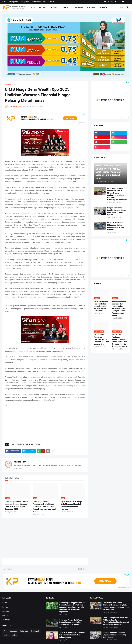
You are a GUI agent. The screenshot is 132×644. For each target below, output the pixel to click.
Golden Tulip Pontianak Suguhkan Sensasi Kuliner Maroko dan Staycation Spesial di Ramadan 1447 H (119, 340)
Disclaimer (52, 2)
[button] (122, 7)
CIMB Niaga (20, 444)
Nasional (79, 7)
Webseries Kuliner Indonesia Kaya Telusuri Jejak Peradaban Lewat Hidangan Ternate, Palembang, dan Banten (119, 309)
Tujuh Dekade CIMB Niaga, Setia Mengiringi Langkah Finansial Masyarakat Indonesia (71, 505)
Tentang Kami (13, 2)
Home (4, 2)
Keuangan (29, 444)
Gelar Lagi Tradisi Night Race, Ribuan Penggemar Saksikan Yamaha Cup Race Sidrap (71, 622)
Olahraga (91, 7)
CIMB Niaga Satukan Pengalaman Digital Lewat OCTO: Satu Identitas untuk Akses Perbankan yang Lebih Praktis (44, 507)
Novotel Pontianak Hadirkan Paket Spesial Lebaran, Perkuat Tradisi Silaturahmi (101, 306)
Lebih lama (82, 569)
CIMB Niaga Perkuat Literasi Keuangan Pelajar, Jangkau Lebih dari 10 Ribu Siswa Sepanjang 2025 (16, 505)
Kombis (54, 7)
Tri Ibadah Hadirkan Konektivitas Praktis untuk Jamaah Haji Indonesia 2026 (72, 635)
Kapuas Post (20, 462)
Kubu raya (24, 631)
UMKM (6, 635)
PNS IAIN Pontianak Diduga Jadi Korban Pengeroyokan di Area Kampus (116, 226)
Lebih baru (8, 569)
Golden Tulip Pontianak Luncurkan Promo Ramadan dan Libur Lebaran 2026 (101, 339)
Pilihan (66, 7)
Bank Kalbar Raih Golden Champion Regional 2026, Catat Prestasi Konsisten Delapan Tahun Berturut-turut (116, 606)
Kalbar (42, 7)
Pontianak (35, 631)
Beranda (8, 84)
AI (5, 631)
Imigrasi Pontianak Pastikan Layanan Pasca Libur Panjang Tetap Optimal (117, 211)
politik (15, 635)
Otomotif (103, 7)
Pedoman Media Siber (39, 2)
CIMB (15, 84)
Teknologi (6, 620)
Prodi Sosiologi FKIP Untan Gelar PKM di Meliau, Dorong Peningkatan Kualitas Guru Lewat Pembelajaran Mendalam (117, 194)
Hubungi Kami (25, 2)
